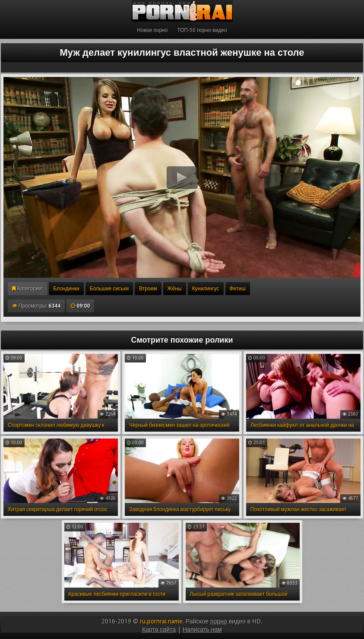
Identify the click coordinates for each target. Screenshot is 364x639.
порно (219, 621)
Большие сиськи (109, 289)
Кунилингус (206, 289)
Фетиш (238, 289)
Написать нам (202, 629)
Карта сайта (159, 629)
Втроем (148, 289)
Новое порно (152, 30)
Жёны (175, 289)
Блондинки (66, 289)
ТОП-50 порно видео (202, 30)
